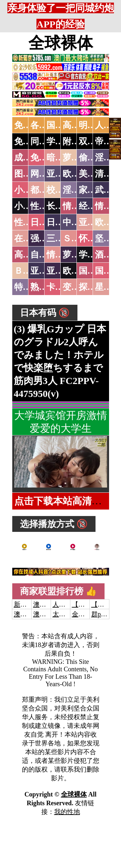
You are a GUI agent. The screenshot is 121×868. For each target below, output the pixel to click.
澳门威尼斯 (49, 604)
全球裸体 (61, 43)
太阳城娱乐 (69, 614)
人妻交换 (66, 604)
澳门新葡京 (49, 614)
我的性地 (67, 812)
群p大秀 (103, 614)
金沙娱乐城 (88, 614)
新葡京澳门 (30, 604)
